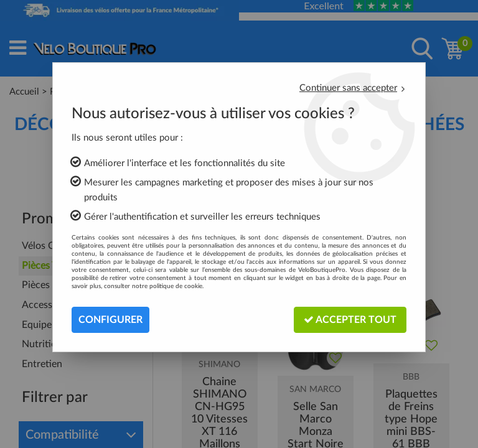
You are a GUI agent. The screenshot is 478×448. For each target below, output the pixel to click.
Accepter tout (350, 320)
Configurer (110, 320)
